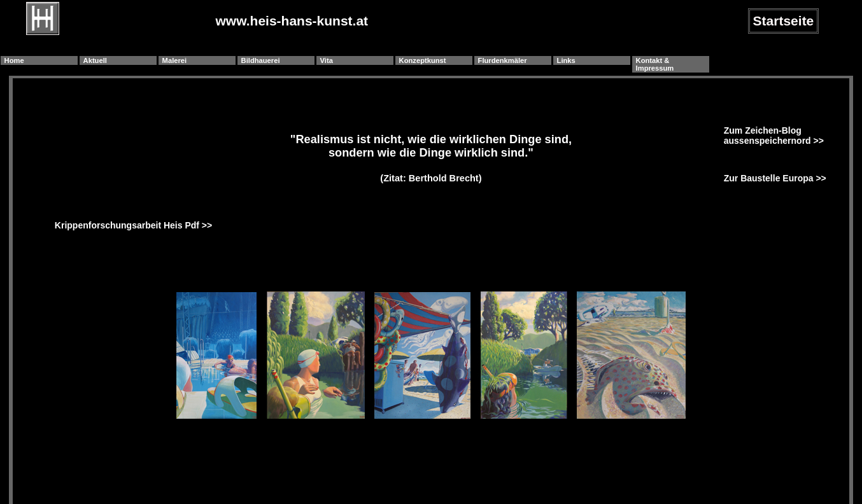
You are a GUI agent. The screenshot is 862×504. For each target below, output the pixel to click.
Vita (327, 60)
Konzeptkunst (423, 60)
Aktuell (95, 60)
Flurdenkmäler (503, 60)
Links (566, 60)
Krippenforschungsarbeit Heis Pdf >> (133, 225)
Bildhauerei (261, 60)
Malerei (175, 60)
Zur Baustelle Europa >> (775, 178)
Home (14, 60)
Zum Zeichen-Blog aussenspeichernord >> (774, 136)
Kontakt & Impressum (655, 64)
